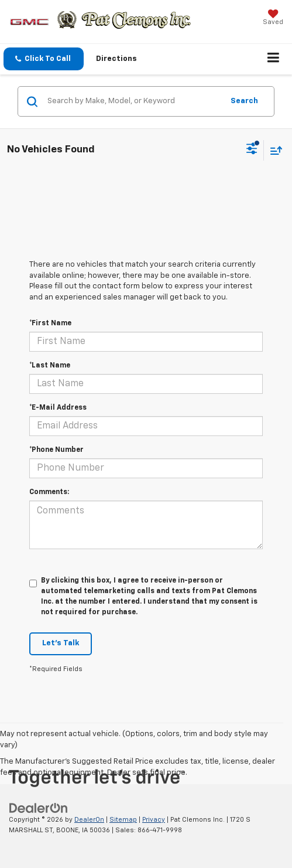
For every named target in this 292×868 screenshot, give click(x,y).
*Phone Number (56, 450)
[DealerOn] (39, 808)
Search (244, 101)
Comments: (49, 492)
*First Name (50, 324)
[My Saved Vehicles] (273, 18)
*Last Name (50, 366)
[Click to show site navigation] (274, 59)
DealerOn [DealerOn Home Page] (89, 820)
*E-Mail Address (58, 408)
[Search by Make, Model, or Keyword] (133, 101)
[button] (44, 59)
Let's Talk (61, 643)
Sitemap (123, 820)
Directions (116, 59)
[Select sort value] (273, 150)
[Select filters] (252, 150)
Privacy (154, 820)
